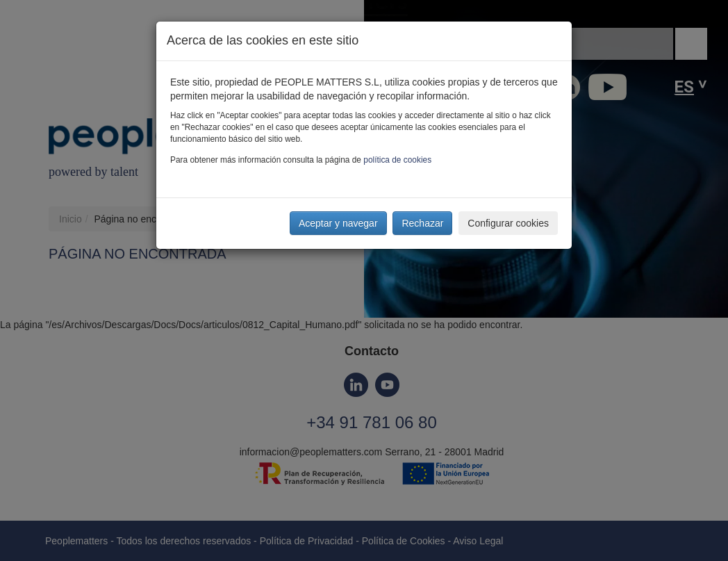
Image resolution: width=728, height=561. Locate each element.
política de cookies (397, 160)
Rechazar (422, 223)
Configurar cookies (508, 223)
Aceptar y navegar (338, 223)
